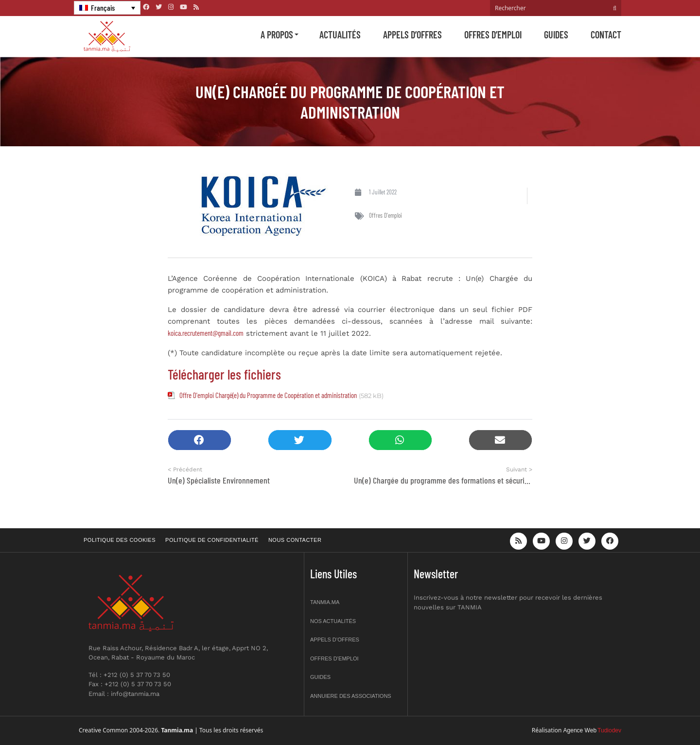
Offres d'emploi (385, 215)
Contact (606, 35)
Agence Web (580, 730)
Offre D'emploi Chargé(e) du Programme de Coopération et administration (268, 395)
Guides (556, 35)
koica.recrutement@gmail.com (206, 333)
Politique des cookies (120, 540)
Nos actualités (333, 621)
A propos (277, 35)
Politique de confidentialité (212, 540)
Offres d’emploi (493, 35)
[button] (200, 440)
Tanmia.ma (325, 602)
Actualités (340, 35)
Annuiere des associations (351, 696)
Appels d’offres (412, 35)
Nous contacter (295, 540)
